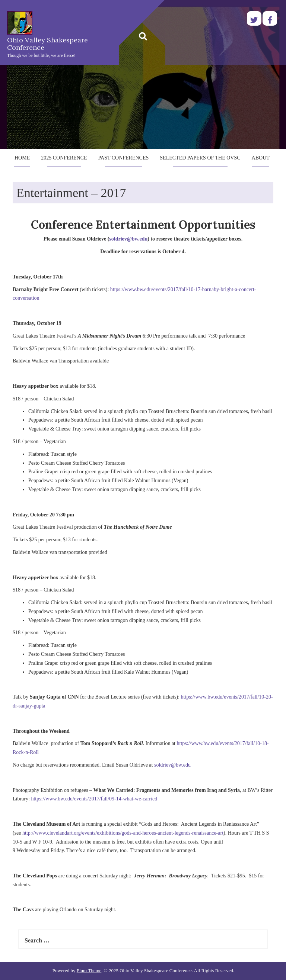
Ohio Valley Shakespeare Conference (47, 44)
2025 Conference (64, 158)
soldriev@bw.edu (128, 239)
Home (22, 158)
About (261, 158)
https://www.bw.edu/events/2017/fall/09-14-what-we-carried (94, 799)
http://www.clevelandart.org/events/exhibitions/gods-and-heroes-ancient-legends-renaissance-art (123, 833)
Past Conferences (124, 158)
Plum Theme (89, 971)
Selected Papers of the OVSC (200, 158)
